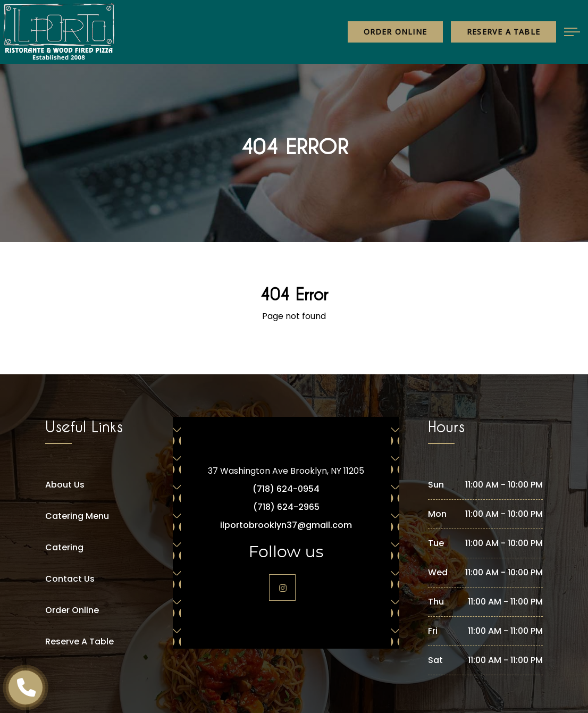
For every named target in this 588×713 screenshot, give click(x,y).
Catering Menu (77, 516)
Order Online (395, 32)
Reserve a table (503, 32)
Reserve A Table (79, 641)
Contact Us (70, 579)
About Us (65, 485)
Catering (64, 547)
